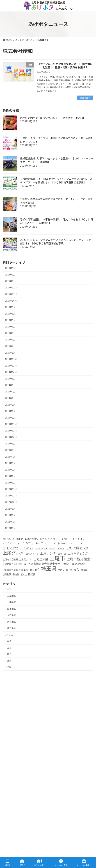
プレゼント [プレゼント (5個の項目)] (28, 548)
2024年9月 (10, 379)
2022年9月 (10, 509)
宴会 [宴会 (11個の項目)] (76, 569)
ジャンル (9, 635)
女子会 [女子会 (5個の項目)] (69, 570)
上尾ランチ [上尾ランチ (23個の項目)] (48, 553)
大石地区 (12, 615)
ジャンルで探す (12, 799)
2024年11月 (11, 366)
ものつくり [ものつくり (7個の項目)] (54, 539)
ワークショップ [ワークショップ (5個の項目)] (57, 548)
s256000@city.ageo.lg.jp (26, 734)
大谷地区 (12, 622)
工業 (9, 648)
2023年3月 (10, 470)
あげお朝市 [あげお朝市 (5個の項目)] (18, 539)
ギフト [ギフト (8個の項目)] (56, 543)
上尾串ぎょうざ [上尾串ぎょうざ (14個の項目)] (78, 553)
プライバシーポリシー (16, 837)
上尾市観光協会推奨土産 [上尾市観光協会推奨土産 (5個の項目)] (15, 564)
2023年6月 (10, 463)
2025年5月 (10, 333)
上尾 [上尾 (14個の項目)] (68, 548)
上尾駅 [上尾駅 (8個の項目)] (65, 564)
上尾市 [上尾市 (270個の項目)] (57, 558)
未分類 (8, 667)
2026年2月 (10, 275)
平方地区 (12, 628)
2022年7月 (10, 522)
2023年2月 (10, 476)
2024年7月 (10, 392)
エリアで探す (11, 751)
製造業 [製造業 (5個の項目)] (16, 574)
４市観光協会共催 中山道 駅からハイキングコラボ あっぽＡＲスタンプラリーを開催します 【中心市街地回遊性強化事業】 (56, 180)
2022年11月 (11, 496)
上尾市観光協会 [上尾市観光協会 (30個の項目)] (78, 559)
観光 (9, 654)
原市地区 (12, 609)
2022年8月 (10, 515)
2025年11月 (11, 294)
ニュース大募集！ (13, 831)
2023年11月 (11, 431)
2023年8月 (10, 450)
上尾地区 (12, 596)
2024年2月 (10, 411)
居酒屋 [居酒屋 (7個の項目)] (84, 570)
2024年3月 (10, 405)
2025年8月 (10, 314)
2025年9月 (10, 307)
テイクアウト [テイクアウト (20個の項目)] (12, 548)
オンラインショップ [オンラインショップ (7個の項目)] (13, 543)
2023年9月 (10, 444)
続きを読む (85, 98)
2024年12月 (11, 359)
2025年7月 (10, 320)
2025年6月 (10, 327)
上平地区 (12, 602)
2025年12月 (11, 288)
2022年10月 (11, 502)
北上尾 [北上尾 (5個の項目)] (25, 570)
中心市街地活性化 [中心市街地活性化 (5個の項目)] (11, 570)
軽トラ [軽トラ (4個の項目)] (24, 574)
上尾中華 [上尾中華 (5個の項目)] (62, 554)
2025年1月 (10, 353)
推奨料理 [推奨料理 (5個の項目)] (7, 574)
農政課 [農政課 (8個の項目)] (32, 574)
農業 (9, 661)
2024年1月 (10, 418)
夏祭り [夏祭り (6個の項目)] (61, 570)
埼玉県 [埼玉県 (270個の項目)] (49, 568)
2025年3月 (10, 340)
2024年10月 (11, 372)
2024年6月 (10, 398)
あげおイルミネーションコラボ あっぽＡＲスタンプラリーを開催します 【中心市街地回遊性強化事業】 (56, 241)
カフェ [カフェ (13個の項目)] (29, 543)
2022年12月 (11, 489)
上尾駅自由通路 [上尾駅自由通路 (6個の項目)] (78, 564)
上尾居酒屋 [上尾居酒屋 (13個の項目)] (41, 559)
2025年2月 (10, 346)
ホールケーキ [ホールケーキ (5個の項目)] (41, 548)
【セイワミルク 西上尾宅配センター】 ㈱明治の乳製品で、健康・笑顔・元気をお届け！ (65, 66)
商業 (9, 641)
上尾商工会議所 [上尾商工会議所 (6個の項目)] (10, 559)
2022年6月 (10, 528)
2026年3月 (10, 268)
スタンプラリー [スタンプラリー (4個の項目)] (76, 543)
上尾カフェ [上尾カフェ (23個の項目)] (81, 548)
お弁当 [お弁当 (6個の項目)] (43, 539)
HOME (8, 744)
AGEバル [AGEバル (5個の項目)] (7, 539)
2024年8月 (10, 385)
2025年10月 (11, 301)
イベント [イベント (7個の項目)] (66, 539)
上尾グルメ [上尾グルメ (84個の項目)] (13, 553)
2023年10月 (11, 437)
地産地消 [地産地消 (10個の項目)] (34, 569)
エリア (8, 589)
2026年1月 (10, 281)
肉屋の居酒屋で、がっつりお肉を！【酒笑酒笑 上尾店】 (53, 118)
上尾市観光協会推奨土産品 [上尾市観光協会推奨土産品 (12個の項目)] (44, 564)
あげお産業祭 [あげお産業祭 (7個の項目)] (32, 539)
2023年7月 (10, 457)
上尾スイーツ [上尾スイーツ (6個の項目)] (32, 554)
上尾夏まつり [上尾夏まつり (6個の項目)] (26, 559)
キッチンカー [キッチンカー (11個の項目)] (43, 543)
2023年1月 (10, 483)
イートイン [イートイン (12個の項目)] (79, 539)
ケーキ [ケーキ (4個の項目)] (64, 543)
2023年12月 (11, 424)
